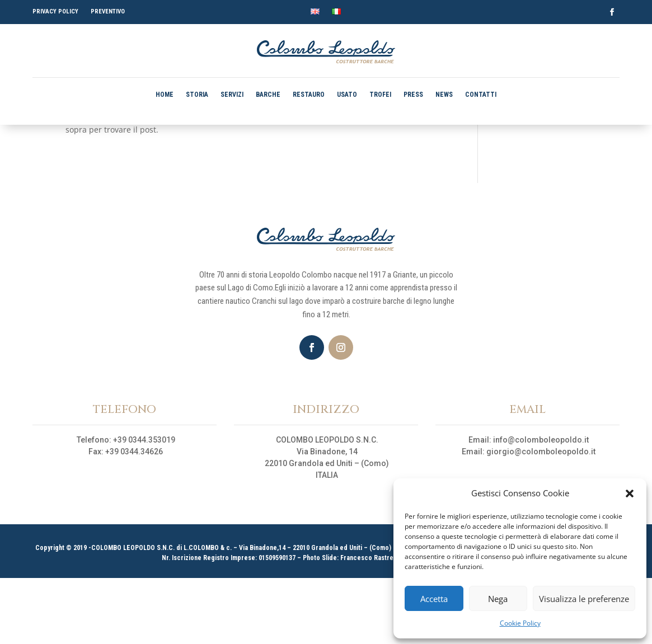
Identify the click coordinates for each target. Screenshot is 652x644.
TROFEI (380, 95)
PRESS (413, 95)
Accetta (434, 599)
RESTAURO (309, 95)
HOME (165, 95)
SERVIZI (232, 95)
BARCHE (268, 95)
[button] (630, 493)
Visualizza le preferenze (584, 599)
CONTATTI (481, 95)
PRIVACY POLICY (55, 11)
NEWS (444, 95)
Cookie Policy (520, 623)
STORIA (197, 95)
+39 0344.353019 (144, 506)
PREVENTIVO (108, 11)
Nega (498, 599)
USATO (347, 95)
